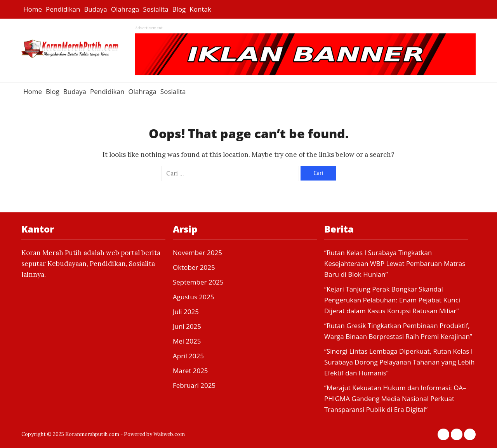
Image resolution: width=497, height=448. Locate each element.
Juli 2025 (186, 312)
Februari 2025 (194, 385)
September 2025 (198, 282)
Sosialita (156, 9)
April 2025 (188, 356)
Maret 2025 (190, 371)
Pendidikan (63, 9)
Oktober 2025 (194, 267)
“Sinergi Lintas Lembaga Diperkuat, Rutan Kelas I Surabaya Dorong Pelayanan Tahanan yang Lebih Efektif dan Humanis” (399, 362)
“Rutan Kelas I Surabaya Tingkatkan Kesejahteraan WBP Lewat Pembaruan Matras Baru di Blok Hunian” (395, 263)
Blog (179, 9)
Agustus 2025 (193, 297)
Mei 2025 (187, 341)
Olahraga (125, 9)
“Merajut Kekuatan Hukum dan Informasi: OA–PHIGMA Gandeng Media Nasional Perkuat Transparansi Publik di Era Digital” (395, 399)
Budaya (95, 9)
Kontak (200, 9)
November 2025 (197, 253)
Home (33, 9)
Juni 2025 (187, 326)
